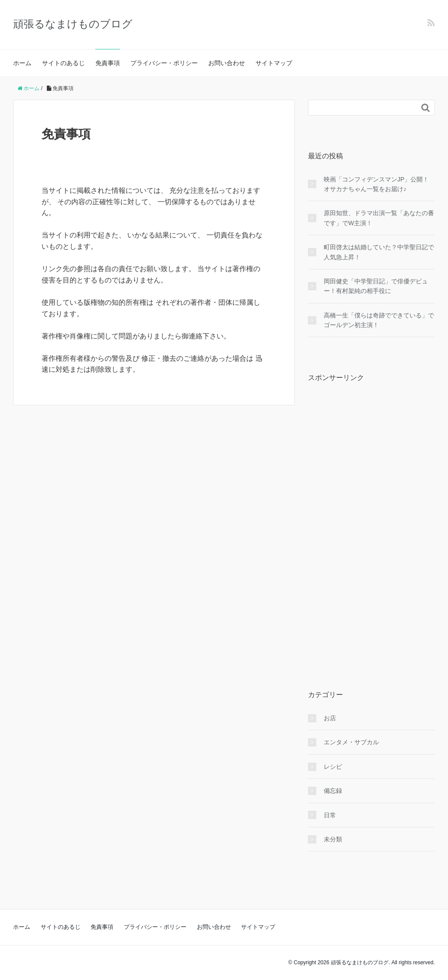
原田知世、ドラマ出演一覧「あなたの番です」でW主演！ (379, 218)
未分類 (333, 839)
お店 (330, 718)
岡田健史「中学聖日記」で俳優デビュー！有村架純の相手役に (376, 286)
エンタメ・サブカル (351, 742)
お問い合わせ (227, 63)
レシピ (333, 767)
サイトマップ (274, 63)
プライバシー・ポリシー (164, 63)
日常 (330, 815)
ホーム (22, 63)
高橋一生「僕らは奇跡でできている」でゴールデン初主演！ (379, 320)
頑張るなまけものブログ (73, 24)
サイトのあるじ (63, 63)
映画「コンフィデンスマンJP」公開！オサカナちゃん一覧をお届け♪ (376, 184)
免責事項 (108, 63)
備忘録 (333, 791)
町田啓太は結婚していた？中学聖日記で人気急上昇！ (379, 252)
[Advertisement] (374, 520)
